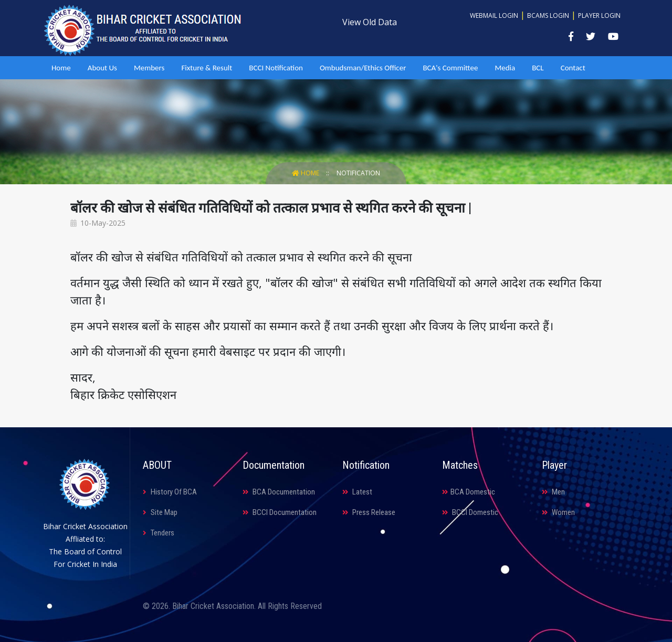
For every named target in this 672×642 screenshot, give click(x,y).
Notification (358, 173)
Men (553, 492)
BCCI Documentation (280, 512)
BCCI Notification (276, 68)
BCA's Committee (450, 68)
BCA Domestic (469, 492)
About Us (102, 68)
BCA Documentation (279, 492)
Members (149, 68)
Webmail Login (494, 15)
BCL (538, 68)
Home (61, 68)
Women (558, 512)
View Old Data (370, 22)
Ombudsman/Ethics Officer (363, 68)
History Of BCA (170, 492)
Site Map (160, 512)
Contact (573, 68)
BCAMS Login (548, 15)
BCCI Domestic (470, 512)
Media (505, 68)
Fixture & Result (207, 68)
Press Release (369, 512)
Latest (357, 492)
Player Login (599, 15)
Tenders (159, 533)
